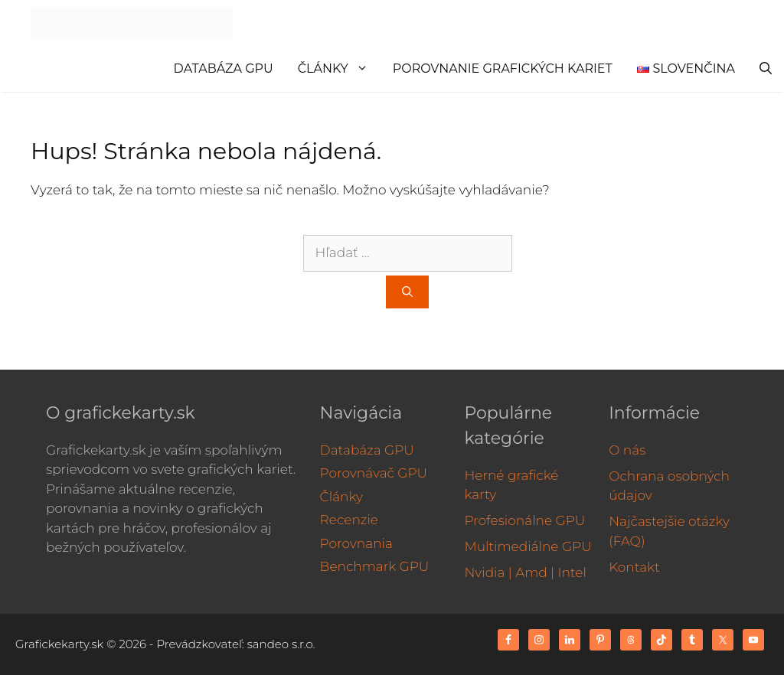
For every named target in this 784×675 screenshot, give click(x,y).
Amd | (535, 572)
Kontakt (634, 567)
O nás (627, 450)
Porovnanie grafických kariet (503, 68)
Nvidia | (488, 572)
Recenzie (349, 520)
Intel (572, 572)
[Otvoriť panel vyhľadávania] (766, 69)
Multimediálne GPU (528, 546)
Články (339, 69)
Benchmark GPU (375, 566)
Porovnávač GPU (374, 473)
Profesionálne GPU (524, 520)
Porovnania (356, 543)
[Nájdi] (407, 292)
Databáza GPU (224, 68)
